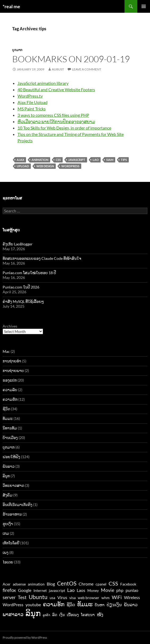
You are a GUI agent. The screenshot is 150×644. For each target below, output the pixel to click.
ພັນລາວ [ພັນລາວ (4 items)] (131, 605)
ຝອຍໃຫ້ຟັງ (11, 457)
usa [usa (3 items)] (52, 598)
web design (45, 166)
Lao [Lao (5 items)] (71, 590)
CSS (58, 160)
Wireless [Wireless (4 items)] (132, 597)
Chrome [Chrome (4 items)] (86, 584)
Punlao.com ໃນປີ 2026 (21, 287)
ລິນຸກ (6, 476)
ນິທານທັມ (10, 428)
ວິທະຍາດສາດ (13, 485)
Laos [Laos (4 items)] (81, 590)
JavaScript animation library (43, 83)
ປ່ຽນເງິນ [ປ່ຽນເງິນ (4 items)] (114, 605)
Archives (10, 326)
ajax (20, 160)
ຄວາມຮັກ (10, 399)
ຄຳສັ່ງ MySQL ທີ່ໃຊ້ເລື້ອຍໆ (23, 301)
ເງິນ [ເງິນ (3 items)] (62, 615)
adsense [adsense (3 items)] (19, 584)
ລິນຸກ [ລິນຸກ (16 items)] (33, 613)
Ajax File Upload (33, 102)
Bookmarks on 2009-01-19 (71, 59)
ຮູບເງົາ (8, 524)
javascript (77, 160)
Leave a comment (87, 69)
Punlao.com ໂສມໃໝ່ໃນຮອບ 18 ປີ (29, 273)
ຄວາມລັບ (10, 390)
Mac (6, 351)
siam (110, 160)
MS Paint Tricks (32, 109)
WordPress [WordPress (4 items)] (13, 605)
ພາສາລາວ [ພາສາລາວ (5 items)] (13, 614)
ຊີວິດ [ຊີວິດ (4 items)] (71, 605)
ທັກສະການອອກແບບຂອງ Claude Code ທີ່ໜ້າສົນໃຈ (42, 258)
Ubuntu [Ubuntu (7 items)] (38, 597)
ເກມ (6, 533)
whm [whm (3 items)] (106, 598)
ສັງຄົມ (8, 495)
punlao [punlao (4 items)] (132, 590)
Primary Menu (144, 6)
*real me (11, 6)
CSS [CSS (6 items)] (113, 583)
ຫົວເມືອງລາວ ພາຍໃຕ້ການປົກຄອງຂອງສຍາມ (56, 121)
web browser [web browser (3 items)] (89, 598)
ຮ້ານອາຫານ (12, 514)
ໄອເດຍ (8, 562)
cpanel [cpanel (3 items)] (101, 584)
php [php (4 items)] (120, 590)
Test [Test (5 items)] (22, 597)
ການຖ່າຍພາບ (13, 371)
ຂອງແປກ (10, 380)
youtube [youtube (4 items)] (33, 605)
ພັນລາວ (9, 466)
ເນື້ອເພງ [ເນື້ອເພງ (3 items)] (73, 615)
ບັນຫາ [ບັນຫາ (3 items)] (100, 605)
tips (124, 160)
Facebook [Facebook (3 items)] (128, 584)
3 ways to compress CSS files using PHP (53, 115)
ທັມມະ (8, 418)
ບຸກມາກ (17, 50)
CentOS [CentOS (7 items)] (67, 583)
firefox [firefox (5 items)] (9, 590)
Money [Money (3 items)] (93, 591)
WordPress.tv (30, 96)
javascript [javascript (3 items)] (57, 591)
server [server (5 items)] (9, 597)
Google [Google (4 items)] (25, 590)
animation (40, 160)
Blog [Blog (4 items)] (51, 584)
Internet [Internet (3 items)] (40, 591)
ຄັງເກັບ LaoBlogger (18, 244)
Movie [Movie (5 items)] (108, 590)
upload (23, 166)
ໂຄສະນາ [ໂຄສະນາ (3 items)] (88, 615)
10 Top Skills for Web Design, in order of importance (64, 128)
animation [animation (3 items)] (36, 584)
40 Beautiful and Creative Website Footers (56, 89)
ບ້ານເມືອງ (10, 438)
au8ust (58, 69)
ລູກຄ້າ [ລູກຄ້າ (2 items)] (46, 615)
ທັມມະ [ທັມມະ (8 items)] (85, 604)
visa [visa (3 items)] (72, 598)
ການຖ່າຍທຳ (12, 361)
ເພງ (6, 552)
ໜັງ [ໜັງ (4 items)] (100, 614)
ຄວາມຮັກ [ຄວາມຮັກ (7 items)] (54, 604)
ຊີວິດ (6, 409)
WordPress (70, 166)
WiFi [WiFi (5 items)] (117, 597)
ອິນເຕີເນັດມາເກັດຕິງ (18, 505)
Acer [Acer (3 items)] (7, 584)
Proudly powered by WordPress (25, 637)
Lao (96, 160)
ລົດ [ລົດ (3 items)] (55, 615)
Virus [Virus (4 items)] (62, 597)
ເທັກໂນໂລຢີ (11, 543)
